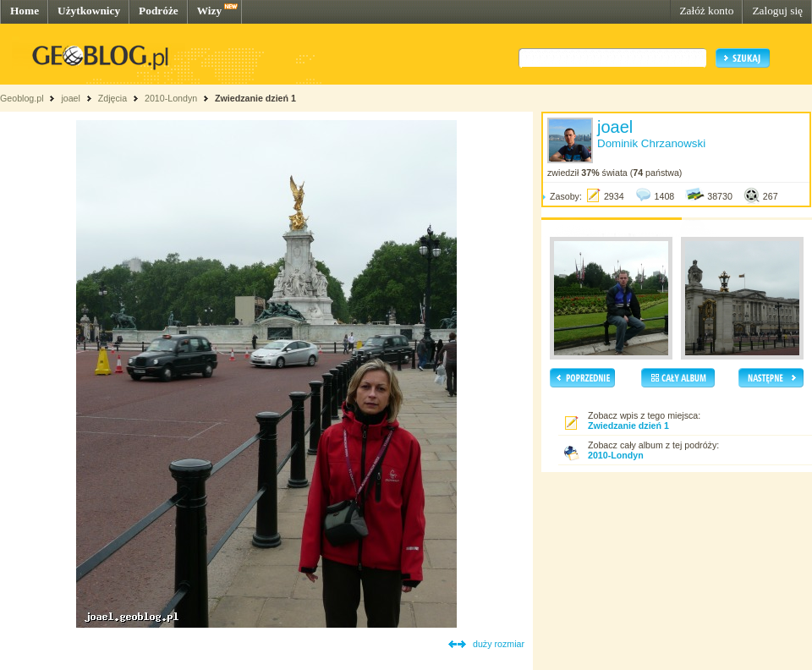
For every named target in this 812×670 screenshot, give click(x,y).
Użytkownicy (89, 11)
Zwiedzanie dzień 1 (255, 98)
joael (71, 98)
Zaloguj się (777, 11)
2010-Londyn (171, 98)
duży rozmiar (499, 644)
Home (25, 11)
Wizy (209, 11)
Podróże (159, 11)
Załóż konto (706, 11)
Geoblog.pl (22, 98)
